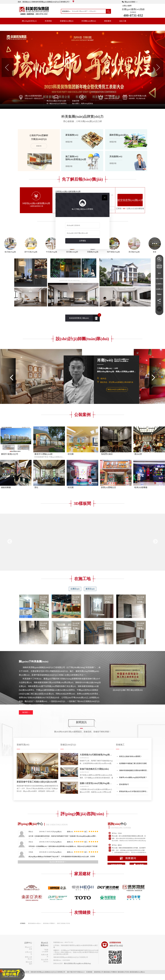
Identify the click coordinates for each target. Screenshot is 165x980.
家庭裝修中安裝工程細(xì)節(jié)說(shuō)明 (37, 782)
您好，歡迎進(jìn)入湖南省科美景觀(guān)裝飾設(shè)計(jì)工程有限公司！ (46, 2)
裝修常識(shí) (23, 745)
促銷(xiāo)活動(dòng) (159, 292)
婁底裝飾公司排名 (124, 972)
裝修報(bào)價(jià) (67, 21)
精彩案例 (108, 21)
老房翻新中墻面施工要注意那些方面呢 (133, 763)
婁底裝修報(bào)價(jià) (34, 923)
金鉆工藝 (123, 21)
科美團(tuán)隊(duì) (89, 21)
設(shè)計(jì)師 (159, 286)
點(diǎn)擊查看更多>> (58, 862)
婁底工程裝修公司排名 (64, 923)
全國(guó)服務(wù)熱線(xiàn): (133, 11)
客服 (159, 294)
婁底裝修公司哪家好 (49, 923)
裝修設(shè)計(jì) (68, 745)
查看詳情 (39, 146)
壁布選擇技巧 (124, 784)
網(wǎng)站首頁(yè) (29, 21)
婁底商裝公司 (99, 972)
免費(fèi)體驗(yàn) (159, 281)
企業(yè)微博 (127, 6)
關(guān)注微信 (130, 2)
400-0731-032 (133, 15)
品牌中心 (44, 28)
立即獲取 (82, 241)
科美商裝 (48, 21)
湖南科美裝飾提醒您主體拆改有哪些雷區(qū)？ (134, 772)
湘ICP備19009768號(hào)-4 (76, 972)
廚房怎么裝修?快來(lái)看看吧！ (131, 756)
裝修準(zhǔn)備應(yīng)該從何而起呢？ (133, 777)
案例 (159, 273)
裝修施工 (120, 745)
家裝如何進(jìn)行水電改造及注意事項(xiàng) (133, 793)
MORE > (26, 712)
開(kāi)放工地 (27, 28)
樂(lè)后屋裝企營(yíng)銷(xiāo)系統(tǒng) (77, 963)
